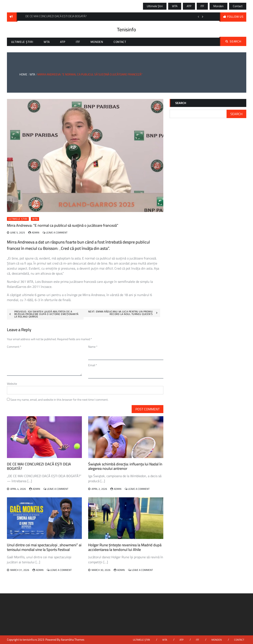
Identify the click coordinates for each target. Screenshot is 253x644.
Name (93, 347)
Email (93, 365)
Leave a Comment (57, 232)
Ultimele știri (155, 6)
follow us (235, 17)
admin (35, 232)
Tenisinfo (126, 30)
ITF (202, 6)
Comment (14, 347)
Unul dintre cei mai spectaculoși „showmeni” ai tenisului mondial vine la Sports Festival (44, 547)
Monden (218, 6)
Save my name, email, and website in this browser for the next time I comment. (59, 400)
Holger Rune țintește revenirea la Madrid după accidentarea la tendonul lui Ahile (125, 547)
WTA (175, 6)
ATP (189, 6)
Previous (198, 17)
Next (203, 17)
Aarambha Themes (73, 640)
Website (12, 384)
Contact (238, 6)
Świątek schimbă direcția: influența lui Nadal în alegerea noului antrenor (125, 466)
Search (233, 41)
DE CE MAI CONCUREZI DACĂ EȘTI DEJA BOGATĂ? (39, 466)
